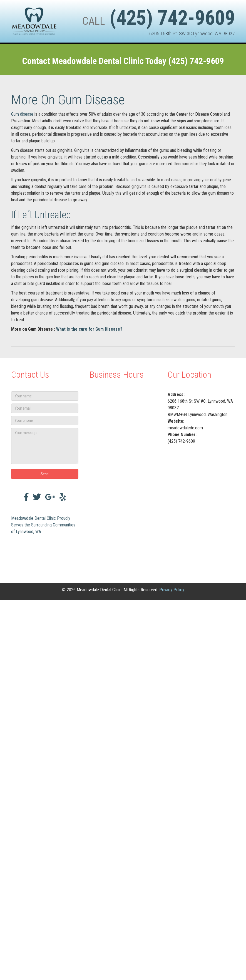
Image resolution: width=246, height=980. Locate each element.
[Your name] (45, 396)
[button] (45, 474)
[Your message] (45, 446)
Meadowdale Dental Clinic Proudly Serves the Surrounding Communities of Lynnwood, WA (43, 525)
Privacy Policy (172, 590)
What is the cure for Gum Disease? (89, 329)
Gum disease (22, 114)
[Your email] (45, 408)
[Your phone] (45, 420)
